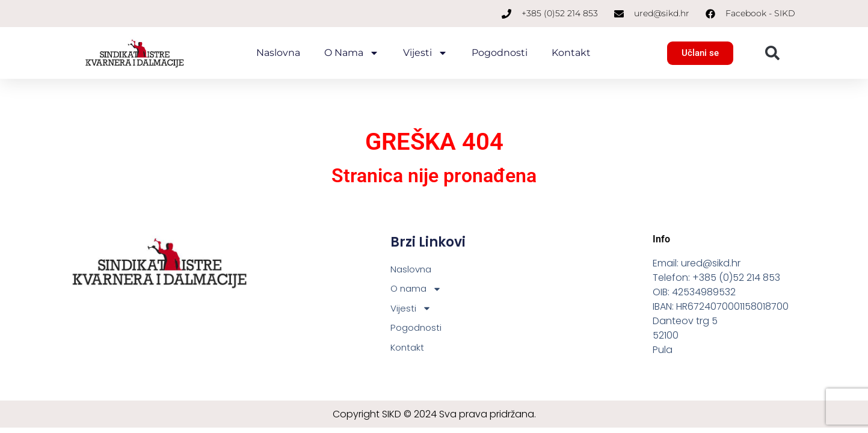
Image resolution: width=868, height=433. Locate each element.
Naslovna (278, 53)
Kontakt (571, 53)
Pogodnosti (500, 53)
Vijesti (425, 53)
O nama (352, 53)
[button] (772, 53)
